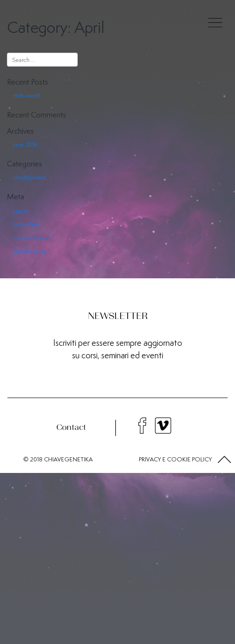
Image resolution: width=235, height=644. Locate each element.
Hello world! (27, 95)
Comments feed (31, 238)
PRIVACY (150, 459)
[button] (224, 460)
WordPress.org (30, 251)
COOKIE (179, 459)
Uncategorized (29, 177)
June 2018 (25, 144)
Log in (20, 211)
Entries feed (26, 224)
